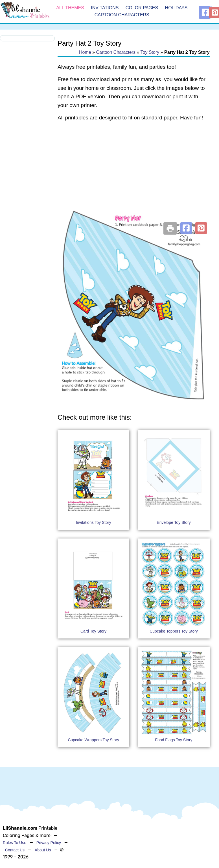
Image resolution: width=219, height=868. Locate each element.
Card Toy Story (93, 631)
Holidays (176, 8)
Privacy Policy (49, 843)
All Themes (70, 8)
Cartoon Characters (122, 15)
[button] (186, 228)
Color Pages (142, 8)
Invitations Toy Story (94, 522)
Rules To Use (15, 843)
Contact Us (15, 850)
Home (85, 52)
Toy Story (150, 52)
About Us (43, 850)
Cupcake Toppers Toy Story (174, 631)
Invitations (105, 8)
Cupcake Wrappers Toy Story (93, 740)
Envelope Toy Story (174, 522)
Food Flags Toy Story (174, 740)
